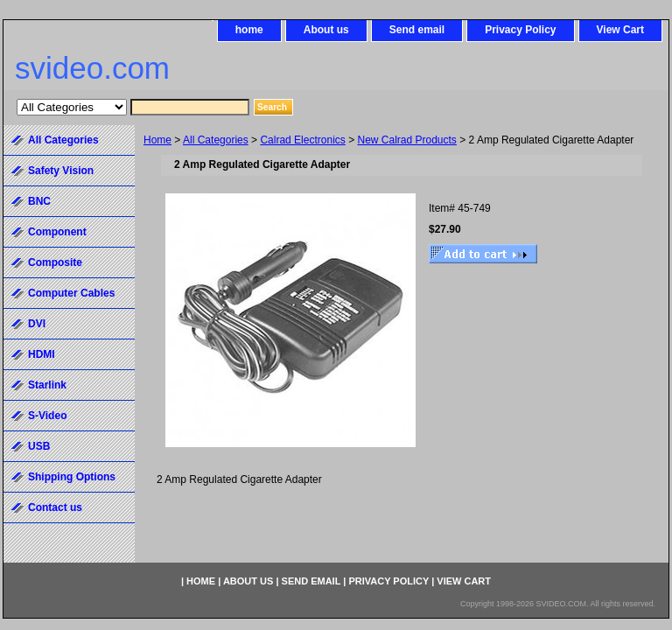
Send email (417, 30)
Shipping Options (72, 477)
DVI (37, 324)
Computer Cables (71, 293)
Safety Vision (61, 171)
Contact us (55, 507)
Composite (55, 262)
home (249, 30)
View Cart (620, 30)
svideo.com (92, 68)
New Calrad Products (406, 140)
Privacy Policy (520, 30)
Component (57, 232)
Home (157, 140)
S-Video (47, 416)
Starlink (47, 385)
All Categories (216, 140)
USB (39, 446)
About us (326, 30)
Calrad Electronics (302, 140)
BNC (39, 201)
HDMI (42, 354)
